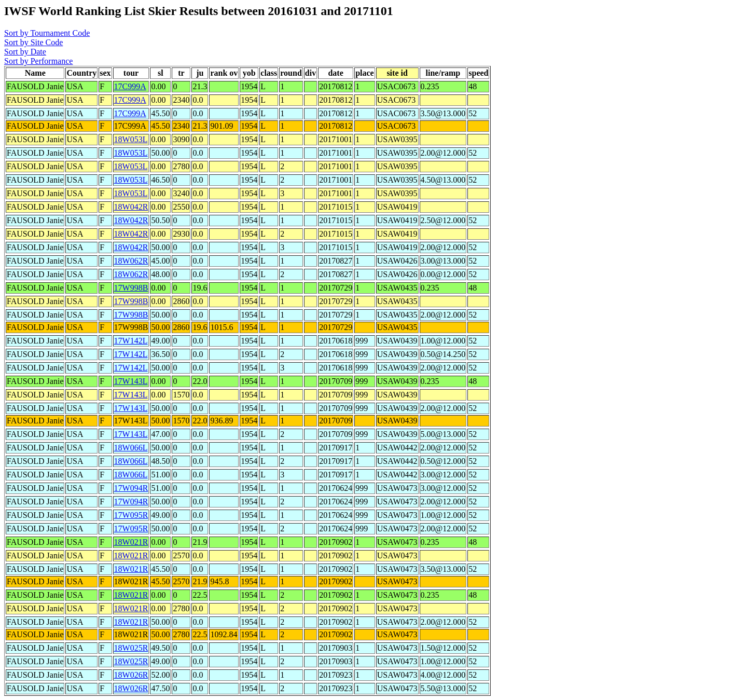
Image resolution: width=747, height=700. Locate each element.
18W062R (131, 261)
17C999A (130, 86)
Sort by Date (25, 52)
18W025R (131, 648)
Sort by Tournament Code (47, 33)
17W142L (131, 341)
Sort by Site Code (33, 42)
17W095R (131, 515)
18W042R (131, 207)
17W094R (131, 488)
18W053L (131, 139)
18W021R (131, 542)
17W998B (131, 288)
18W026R (131, 675)
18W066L (131, 448)
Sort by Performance (38, 61)
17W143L (131, 381)
